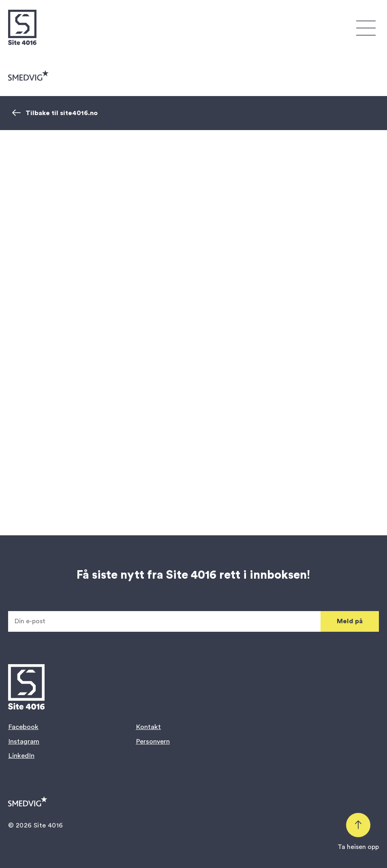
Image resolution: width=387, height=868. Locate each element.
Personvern (153, 741)
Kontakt (148, 727)
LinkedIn (21, 756)
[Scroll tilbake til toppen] (358, 832)
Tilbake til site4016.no (55, 113)
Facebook (23, 727)
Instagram (24, 741)
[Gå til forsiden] (22, 27)
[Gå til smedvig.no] (28, 75)
